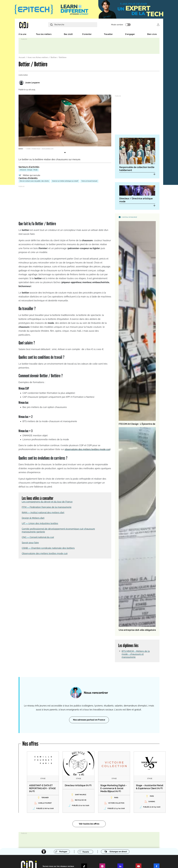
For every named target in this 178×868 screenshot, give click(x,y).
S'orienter (87, 35)
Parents (78, 788)
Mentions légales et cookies (86, 863)
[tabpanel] (65, 123)
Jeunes (78, 781)
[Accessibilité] (42, 744)
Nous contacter (43, 781)
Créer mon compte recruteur (123, 783)
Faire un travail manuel (89, 182)
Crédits (40, 788)
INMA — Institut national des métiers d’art (43, 511)
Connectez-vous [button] (122, 824)
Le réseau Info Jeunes (123, 793)
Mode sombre (125, 25)
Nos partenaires (43, 815)
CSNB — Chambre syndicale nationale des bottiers (48, 547)
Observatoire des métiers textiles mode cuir (45, 552)
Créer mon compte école (122, 786)
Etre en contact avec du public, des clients (34, 182)
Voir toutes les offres (89, 716)
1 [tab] (65, 153)
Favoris (85, 744)
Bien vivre (152, 35)
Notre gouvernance (45, 805)
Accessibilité (103, 863)
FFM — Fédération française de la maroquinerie (47, 506)
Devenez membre (121, 776)
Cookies (128, 863)
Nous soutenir (43, 786)
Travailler (108, 35)
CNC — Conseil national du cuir (38, 536)
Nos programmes (44, 810)
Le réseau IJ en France (121, 797)
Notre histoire (43, 802)
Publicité (50, 863)
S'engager (130, 35)
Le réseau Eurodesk (120, 807)
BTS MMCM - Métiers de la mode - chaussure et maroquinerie (136, 338)
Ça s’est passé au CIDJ (46, 817)
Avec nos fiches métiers (38, 58)
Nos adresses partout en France (89, 612)
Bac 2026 (68, 35)
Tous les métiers (44, 35)
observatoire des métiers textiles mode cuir (87, 448)
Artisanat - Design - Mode (29, 170)
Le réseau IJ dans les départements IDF (127, 802)
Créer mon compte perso (122, 781)
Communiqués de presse (84, 808)
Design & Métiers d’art (33, 517)
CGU (111, 863)
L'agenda (41, 835)
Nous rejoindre (43, 820)
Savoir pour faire (30, 541)
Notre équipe (42, 807)
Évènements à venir (83, 811)
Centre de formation (84, 795)
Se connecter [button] (158, 25)
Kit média (79, 816)
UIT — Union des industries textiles (40, 522)
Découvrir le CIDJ (45, 795)
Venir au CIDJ (43, 783)
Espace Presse (81, 803)
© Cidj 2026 (119, 863)
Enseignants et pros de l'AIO (85, 783)
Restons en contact (46, 776)
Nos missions (43, 800)
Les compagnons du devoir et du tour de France (47, 500)
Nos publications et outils (47, 812)
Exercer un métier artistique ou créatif (65, 182)
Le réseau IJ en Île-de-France (124, 800)
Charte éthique (69, 863)
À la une (22, 35)
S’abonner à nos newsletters (126, 814)
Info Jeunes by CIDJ (46, 827)
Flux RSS (58, 863)
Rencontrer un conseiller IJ (123, 805)
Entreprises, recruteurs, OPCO (86, 786)
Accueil (22, 58)
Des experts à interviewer (84, 813)
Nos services (80, 776)
